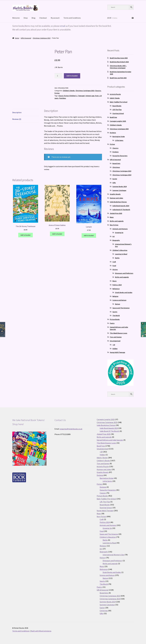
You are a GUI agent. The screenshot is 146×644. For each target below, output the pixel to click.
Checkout (43, 18)
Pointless (63, 98)
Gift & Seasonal (26, 38)
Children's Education (120, 250)
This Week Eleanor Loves (119, 333)
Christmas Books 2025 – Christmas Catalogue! (118, 67)
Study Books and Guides (124, 292)
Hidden (115, 349)
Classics (98, 91)
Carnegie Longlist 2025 (118, 121)
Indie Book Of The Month (121, 210)
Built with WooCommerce (41, 631)
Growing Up (119, 233)
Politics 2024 (117, 285)
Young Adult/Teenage (117, 352)
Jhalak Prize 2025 (116, 213)
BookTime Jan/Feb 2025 (118, 78)
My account (55, 18)
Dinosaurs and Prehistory (124, 273)
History (115, 269)
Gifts (114, 183)
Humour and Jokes (116, 198)
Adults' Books (115, 98)
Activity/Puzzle (115, 94)
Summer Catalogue (119, 190)
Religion (115, 296)
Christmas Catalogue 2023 (42, 38)
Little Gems (119, 140)
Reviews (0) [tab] (17, 119)
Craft (114, 262)
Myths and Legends (117, 221)
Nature (118, 304)
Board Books (117, 106)
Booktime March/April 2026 (119, 62)
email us (64, 26)
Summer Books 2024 (120, 187)
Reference (116, 289)
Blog (33, 18)
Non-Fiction (114, 225)
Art (114, 236)
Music (115, 281)
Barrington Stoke (119, 137)
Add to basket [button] (25, 235)
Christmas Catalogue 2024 (122, 175)
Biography (116, 240)
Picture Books (115, 319)
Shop (26, 18)
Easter (115, 179)
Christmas (116, 167)
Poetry (112, 323)
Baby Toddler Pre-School (119, 102)
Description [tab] (17, 112)
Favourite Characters (120, 156)
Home (17, 38)
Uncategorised (115, 341)
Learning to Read (121, 254)
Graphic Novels (115, 194)
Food (114, 266)
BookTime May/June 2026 (119, 58)
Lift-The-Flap (117, 110)
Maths (117, 258)
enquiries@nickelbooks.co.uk (71, 429)
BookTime (113, 117)
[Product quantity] (58, 76)
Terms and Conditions (72, 18)
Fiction (57, 93)
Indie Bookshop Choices (118, 202)
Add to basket (72, 76)
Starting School (118, 113)
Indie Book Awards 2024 (121, 206)
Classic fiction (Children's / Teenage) (72, 96)
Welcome (16, 18)
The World (116, 316)
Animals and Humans (120, 229)
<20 (114, 345)
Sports (115, 312)
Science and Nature (119, 300)
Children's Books (69, 91)
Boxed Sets (116, 163)
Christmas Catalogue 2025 (119, 129)
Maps (112, 217)
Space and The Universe (121, 308)
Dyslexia (113, 133)
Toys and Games (116, 337)
